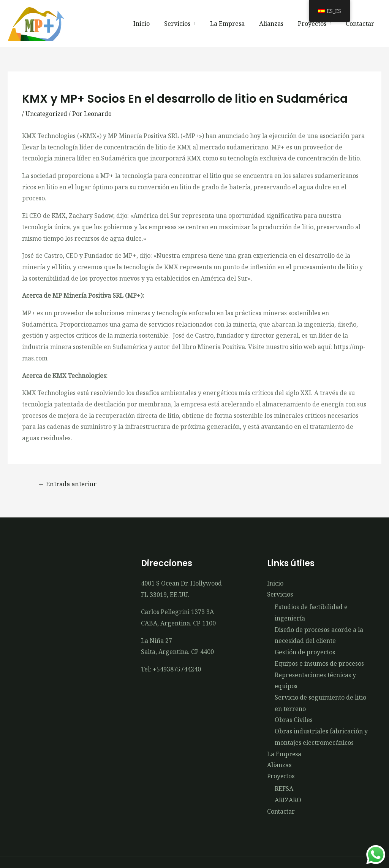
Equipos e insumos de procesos (319, 664)
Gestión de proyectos (305, 653)
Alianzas (277, 24)
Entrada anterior (69, 484)
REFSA (284, 790)
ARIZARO (288, 801)
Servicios (187, 24)
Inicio (154, 24)
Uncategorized (47, 114)
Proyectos (315, 24)
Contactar (361, 24)
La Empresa (235, 24)
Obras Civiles (294, 720)
